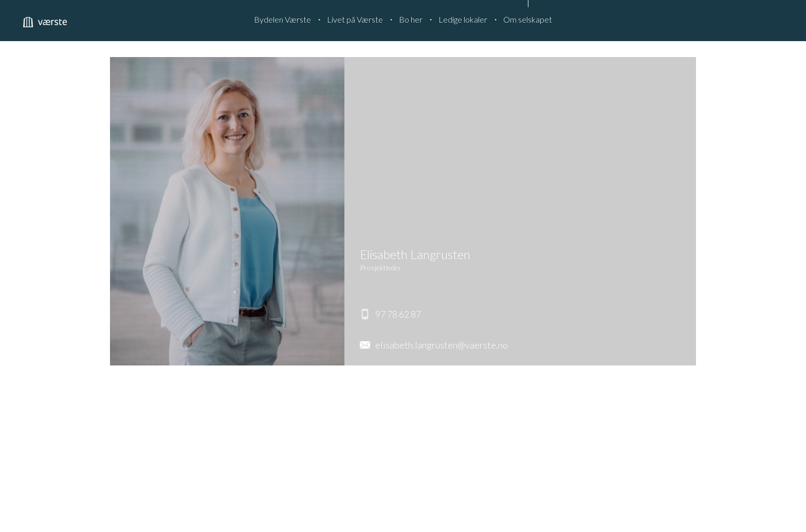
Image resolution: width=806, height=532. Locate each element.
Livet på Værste (355, 19)
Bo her (411, 19)
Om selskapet (528, 19)
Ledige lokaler (463, 19)
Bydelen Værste (282, 19)
